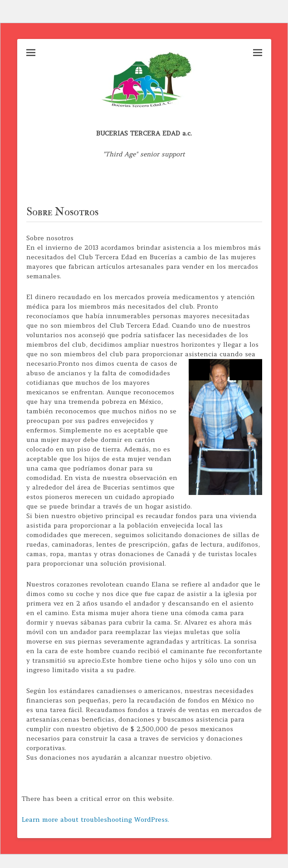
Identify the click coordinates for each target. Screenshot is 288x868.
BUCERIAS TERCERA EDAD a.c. (144, 133)
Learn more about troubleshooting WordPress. (95, 820)
